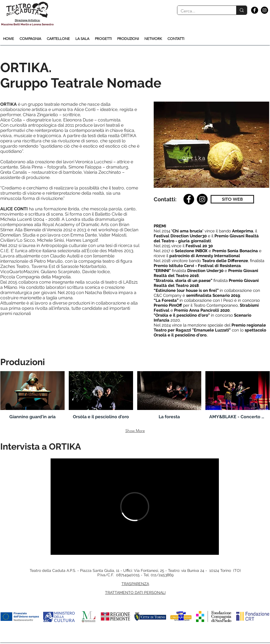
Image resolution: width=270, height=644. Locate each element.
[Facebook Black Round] (255, 10)
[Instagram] (202, 199)
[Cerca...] (203, 11)
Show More (135, 431)
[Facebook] (189, 199)
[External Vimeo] (135, 507)
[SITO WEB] (232, 199)
